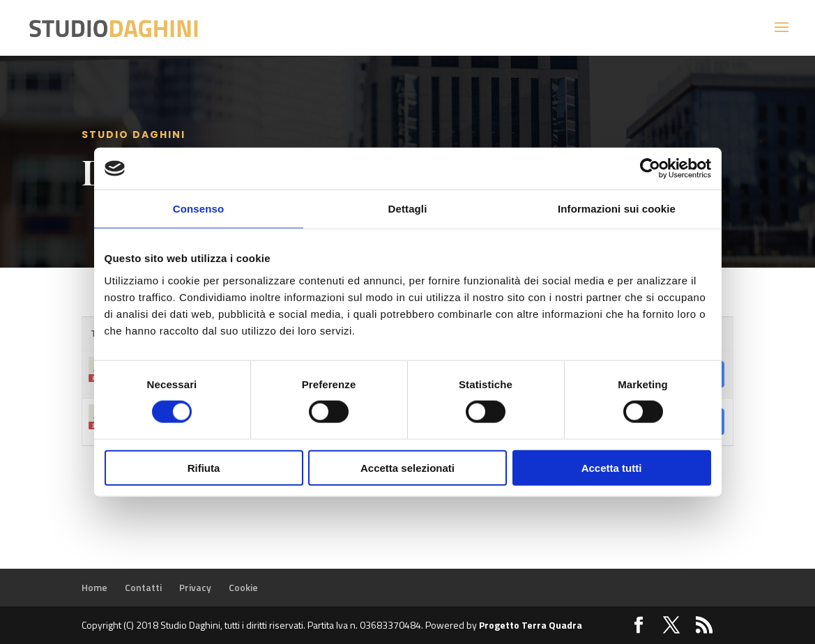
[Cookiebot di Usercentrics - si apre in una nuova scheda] (650, 169)
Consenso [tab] (198, 209)
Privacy (195, 587)
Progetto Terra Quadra (531, 625)
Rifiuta (204, 467)
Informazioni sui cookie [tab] (617, 209)
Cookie (243, 587)
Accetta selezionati (407, 467)
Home (94, 587)
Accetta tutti (612, 467)
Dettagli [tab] (408, 209)
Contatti (143, 587)
